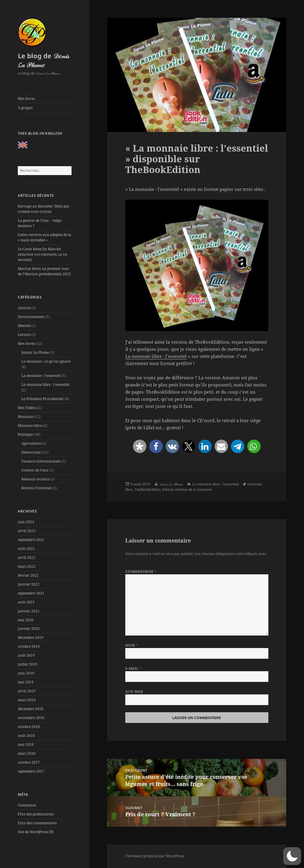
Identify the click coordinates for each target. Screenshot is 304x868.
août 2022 (26, 549)
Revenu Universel (36, 488)
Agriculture (31, 443)
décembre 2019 (31, 637)
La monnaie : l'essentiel (41, 376)
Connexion (27, 805)
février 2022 (28, 575)
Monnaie (25, 417)
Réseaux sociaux (35, 479)
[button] (140, 446)
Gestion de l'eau (35, 470)
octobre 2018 (29, 727)
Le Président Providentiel (42, 399)
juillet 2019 (27, 664)
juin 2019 (26, 673)
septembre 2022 (31, 540)
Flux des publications (36, 814)
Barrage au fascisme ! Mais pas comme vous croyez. (43, 209)
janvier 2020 (29, 629)
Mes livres (26, 99)
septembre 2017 (31, 771)
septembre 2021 (31, 593)
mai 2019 (26, 682)
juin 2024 (26, 522)
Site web (134, 692)
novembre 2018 (31, 718)
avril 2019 (27, 691)
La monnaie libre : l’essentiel (156, 356)
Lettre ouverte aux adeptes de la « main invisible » (45, 237)
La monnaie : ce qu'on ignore (46, 361)
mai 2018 (26, 744)
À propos (25, 108)
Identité (24, 326)
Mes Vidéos (27, 408)
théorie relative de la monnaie (187, 489)
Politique (25, 434)
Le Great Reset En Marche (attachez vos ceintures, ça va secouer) (42, 254)
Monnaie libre (30, 426)
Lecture (24, 335)
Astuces (24, 308)
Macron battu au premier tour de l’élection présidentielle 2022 (44, 271)
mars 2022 (27, 566)
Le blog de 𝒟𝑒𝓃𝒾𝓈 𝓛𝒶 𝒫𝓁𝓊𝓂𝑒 (43, 60)
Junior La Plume (35, 352)
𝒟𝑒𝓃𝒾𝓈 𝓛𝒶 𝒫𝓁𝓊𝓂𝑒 (171, 484)
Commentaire (141, 571)
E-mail (134, 668)
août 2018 (26, 736)
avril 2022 (27, 558)
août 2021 (26, 602)
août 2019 (26, 655)
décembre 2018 (31, 709)
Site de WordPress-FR (36, 832)
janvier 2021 (29, 611)
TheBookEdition (147, 489)
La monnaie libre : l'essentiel (45, 385)
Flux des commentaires (37, 823)
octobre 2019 (29, 646)
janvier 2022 (29, 584)
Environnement (31, 317)
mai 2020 (26, 620)
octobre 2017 (29, 762)
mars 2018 (27, 753)
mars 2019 (27, 700)
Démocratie (31, 452)
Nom (132, 645)
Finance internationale (41, 461)
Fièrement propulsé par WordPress (155, 856)
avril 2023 (27, 531)
